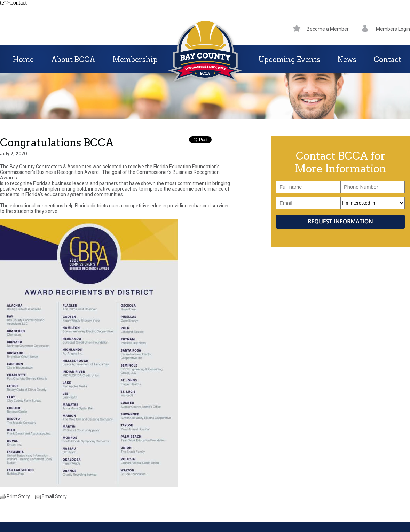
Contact (388, 60)
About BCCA (73, 60)
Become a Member (321, 29)
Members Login (386, 29)
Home (23, 60)
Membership (135, 60)
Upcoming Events (289, 60)
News (347, 60)
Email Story (54, 496)
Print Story (18, 496)
